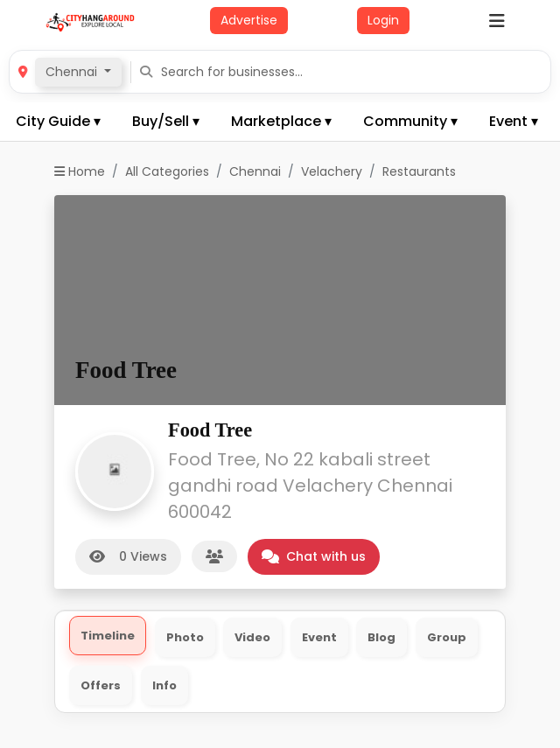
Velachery (332, 171)
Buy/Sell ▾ (166, 121)
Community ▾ (410, 121)
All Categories (167, 171)
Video (252, 637)
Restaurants (419, 171)
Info (164, 685)
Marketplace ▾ (281, 121)
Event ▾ (514, 121)
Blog (381, 637)
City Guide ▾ (58, 121)
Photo (185, 637)
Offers (101, 685)
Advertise (249, 20)
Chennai (255, 171)
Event (319, 637)
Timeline (108, 636)
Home (80, 171)
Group (447, 637)
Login (383, 20)
